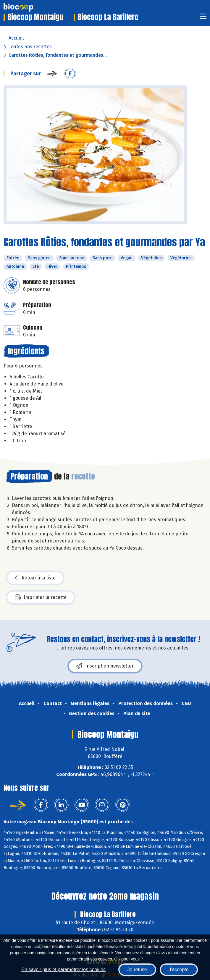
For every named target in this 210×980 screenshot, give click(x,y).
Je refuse (137, 970)
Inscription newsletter (105, 666)
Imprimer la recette (41, 597)
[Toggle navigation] (203, 18)
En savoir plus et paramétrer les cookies (63, 970)
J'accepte (179, 970)
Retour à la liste (35, 578)
